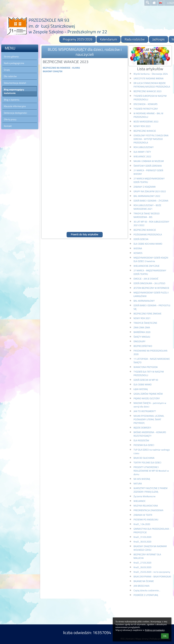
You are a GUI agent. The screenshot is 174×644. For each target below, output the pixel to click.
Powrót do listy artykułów (85, 234)
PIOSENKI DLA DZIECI (144, 445)
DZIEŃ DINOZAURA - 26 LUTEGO (149, 283)
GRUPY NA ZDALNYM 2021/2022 (150, 191)
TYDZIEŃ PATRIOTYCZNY (146, 109)
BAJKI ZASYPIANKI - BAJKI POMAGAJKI (152, 576)
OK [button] (165, 636)
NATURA (138, 483)
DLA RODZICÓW (141, 440)
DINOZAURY (139, 341)
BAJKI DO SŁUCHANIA (144, 458)
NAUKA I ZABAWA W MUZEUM (149, 161)
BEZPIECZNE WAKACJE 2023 (147, 91)
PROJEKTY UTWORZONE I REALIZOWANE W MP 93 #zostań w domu (151, 471)
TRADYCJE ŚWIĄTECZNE (145, 323)
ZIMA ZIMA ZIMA (142, 327)
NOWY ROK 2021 (142, 318)
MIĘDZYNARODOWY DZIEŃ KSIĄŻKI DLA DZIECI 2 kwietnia (151, 259)
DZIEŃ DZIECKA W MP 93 (146, 380)
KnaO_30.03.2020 (142, 542)
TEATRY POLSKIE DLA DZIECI (147, 462)
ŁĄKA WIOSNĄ (141, 389)
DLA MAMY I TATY (142, 152)
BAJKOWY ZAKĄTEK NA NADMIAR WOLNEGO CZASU (150, 548)
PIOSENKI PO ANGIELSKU (146, 519)
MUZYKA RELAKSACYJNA (146, 506)
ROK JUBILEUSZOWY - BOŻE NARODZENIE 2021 (147, 207)
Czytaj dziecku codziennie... (147, 590)
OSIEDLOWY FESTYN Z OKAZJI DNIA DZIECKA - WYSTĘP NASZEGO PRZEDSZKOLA (151, 139)
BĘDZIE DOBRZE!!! (142, 428)
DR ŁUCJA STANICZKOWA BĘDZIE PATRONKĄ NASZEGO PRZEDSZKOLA (152, 85)
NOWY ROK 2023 (142, 126)
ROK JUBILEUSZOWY (144, 147)
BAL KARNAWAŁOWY (144, 301)
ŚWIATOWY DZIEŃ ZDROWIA (148, 166)
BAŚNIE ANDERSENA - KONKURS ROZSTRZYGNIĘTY (150, 434)
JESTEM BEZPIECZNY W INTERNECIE (151, 288)
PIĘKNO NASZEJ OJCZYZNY (147, 398)
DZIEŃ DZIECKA (141, 239)
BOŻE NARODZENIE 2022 (146, 121)
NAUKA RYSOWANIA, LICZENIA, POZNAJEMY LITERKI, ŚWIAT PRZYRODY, (149, 419)
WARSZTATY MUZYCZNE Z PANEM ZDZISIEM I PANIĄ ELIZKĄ (150, 490)
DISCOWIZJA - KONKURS (146, 104)
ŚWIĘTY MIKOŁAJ (142, 337)
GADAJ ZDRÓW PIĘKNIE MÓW (148, 394)
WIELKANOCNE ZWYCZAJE (146, 266)
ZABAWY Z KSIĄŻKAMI (145, 187)
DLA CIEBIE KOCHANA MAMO (148, 244)
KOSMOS (138, 253)
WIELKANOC (140, 501)
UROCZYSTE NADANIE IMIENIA (149, 78)
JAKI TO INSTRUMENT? (145, 411)
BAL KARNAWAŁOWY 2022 (147, 196)
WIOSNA (138, 248)
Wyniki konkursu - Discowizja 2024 (151, 74)
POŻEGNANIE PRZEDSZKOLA (148, 234)
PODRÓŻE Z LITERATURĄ (146, 595)
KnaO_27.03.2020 (142, 563)
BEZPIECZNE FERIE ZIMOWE (147, 314)
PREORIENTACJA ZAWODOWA (148, 510)
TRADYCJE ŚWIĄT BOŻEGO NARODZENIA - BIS (147, 215)
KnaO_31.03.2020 (142, 537)
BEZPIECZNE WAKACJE (145, 131)
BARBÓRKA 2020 (142, 332)
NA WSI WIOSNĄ (142, 479)
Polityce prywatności (155, 630)
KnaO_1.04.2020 (142, 524)
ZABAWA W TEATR (143, 515)
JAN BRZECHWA (142, 586)
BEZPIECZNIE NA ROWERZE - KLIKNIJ (61, 68)
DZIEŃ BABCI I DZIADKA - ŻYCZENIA (151, 201)
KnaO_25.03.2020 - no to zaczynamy (152, 572)
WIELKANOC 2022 (142, 156)
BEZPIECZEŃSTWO (143, 346)
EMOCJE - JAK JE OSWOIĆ (146, 279)
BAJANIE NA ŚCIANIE (144, 581)
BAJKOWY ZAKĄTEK (53, 71)
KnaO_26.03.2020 (142, 567)
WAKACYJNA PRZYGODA (146, 367)
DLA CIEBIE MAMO (143, 384)
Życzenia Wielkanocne (145, 496)
